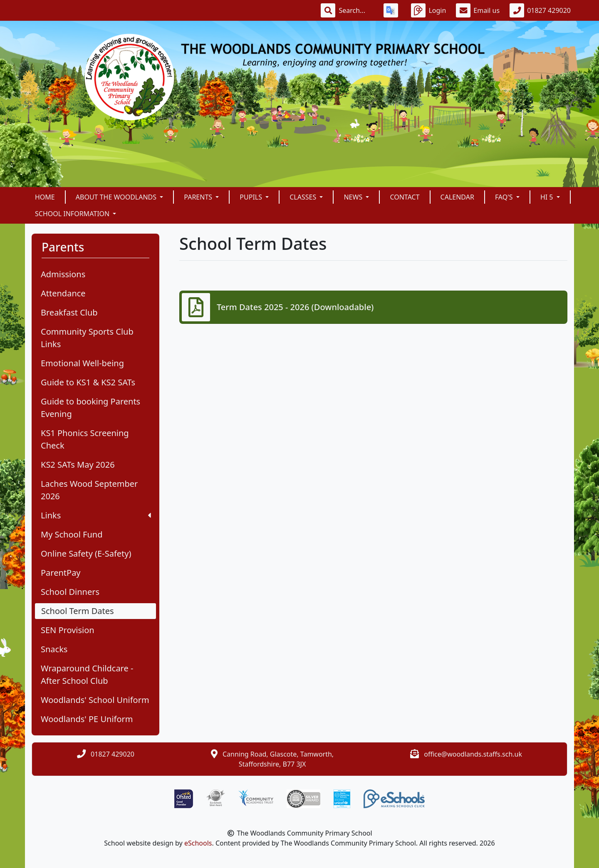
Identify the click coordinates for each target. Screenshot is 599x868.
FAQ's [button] (505, 197)
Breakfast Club (69, 312)
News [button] (354, 197)
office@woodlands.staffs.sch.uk (473, 754)
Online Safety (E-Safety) (86, 554)
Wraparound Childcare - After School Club (87, 674)
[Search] (356, 10)
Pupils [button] (252, 197)
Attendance (63, 293)
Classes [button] (304, 197)
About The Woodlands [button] (117, 197)
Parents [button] (199, 197)
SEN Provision (68, 630)
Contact (405, 197)
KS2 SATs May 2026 (78, 465)
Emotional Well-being (82, 363)
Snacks (54, 649)
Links (96, 515)
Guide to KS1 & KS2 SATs (88, 382)
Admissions (63, 274)
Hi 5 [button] (548, 197)
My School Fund (72, 534)
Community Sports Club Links (87, 338)
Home (45, 197)
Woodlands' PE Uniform (87, 719)
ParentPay (61, 573)
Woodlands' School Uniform (95, 700)
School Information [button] (73, 214)
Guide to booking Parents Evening (90, 408)
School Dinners (70, 592)
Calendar (457, 197)
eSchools (198, 843)
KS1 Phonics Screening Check (85, 439)
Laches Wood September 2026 (89, 490)
